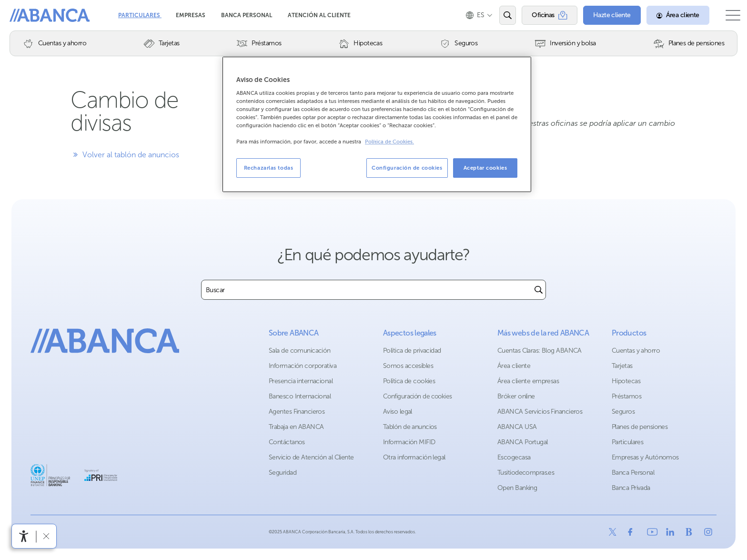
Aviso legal (398, 412)
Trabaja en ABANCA (296, 427)
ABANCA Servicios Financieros (540, 412)
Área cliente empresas (528, 381)
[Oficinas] (540, 15)
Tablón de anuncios (410, 427)
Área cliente (514, 366)
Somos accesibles (408, 366)
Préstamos (626, 396)
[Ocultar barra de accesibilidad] (46, 536)
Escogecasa (514, 457)
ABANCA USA (517, 427)
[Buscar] (539, 290)
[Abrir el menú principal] (728, 15)
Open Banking (517, 488)
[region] (377, 125)
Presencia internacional (301, 381)
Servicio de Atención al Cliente (311, 457)
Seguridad (283, 473)
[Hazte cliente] (602, 15)
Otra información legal (414, 457)
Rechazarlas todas (269, 168)
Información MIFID (409, 442)
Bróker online (516, 396)
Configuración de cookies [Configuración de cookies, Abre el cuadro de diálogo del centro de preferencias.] (407, 168)
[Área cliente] (668, 15)
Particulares (140, 15)
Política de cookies (409, 381)
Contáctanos (287, 442)
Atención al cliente (319, 15)
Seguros (623, 412)
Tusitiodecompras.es (526, 473)
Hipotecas (626, 381)
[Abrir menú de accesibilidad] (24, 536)
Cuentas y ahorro (636, 351)
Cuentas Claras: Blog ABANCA (540, 351)
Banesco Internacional (300, 396)
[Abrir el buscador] (498, 15)
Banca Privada (631, 488)
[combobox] (367, 290)
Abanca (24, 14)
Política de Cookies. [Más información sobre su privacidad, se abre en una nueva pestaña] (389, 142)
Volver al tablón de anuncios (125, 155)
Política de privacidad (412, 351)
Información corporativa (303, 366)
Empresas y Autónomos (645, 457)
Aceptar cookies (485, 168)
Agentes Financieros (297, 412)
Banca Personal (247, 15)
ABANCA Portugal (523, 442)
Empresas (191, 15)
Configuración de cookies (418, 396)
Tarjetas (622, 366)
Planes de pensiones (640, 427)
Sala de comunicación (300, 351)
